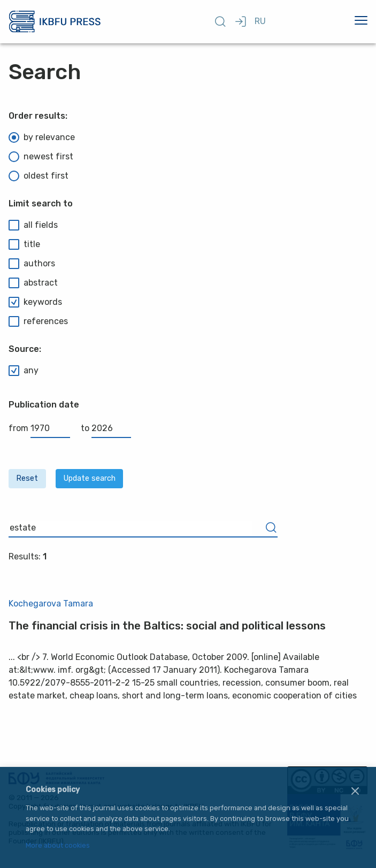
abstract (33, 283)
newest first (41, 157)
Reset (27, 478)
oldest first (39, 176)
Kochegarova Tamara (51, 604)
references (38, 321)
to (106, 428)
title (24, 244)
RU (260, 21)
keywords (35, 302)
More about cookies (58, 846)
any (24, 371)
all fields (33, 225)
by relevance (42, 137)
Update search (90, 478)
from (39, 428)
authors (32, 264)
